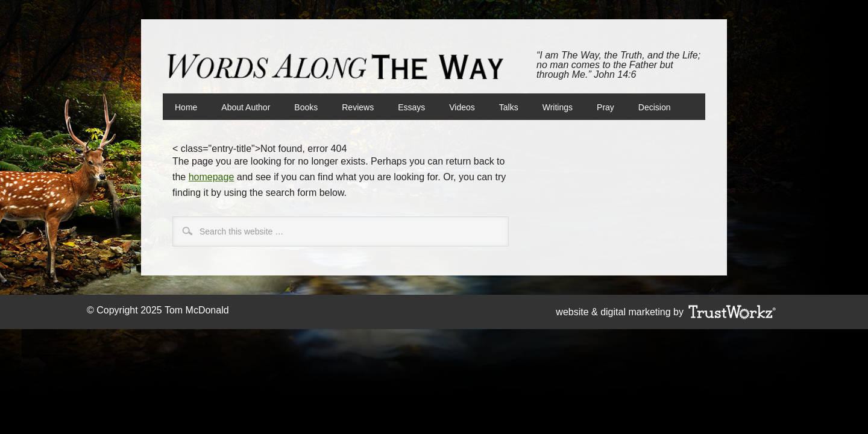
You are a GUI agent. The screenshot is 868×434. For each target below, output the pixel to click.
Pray (605, 107)
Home (186, 107)
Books (300, 107)
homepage (212, 177)
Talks (509, 107)
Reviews (358, 107)
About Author (246, 107)
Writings (558, 107)
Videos (462, 107)
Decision (655, 107)
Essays (411, 107)
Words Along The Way (341, 67)
